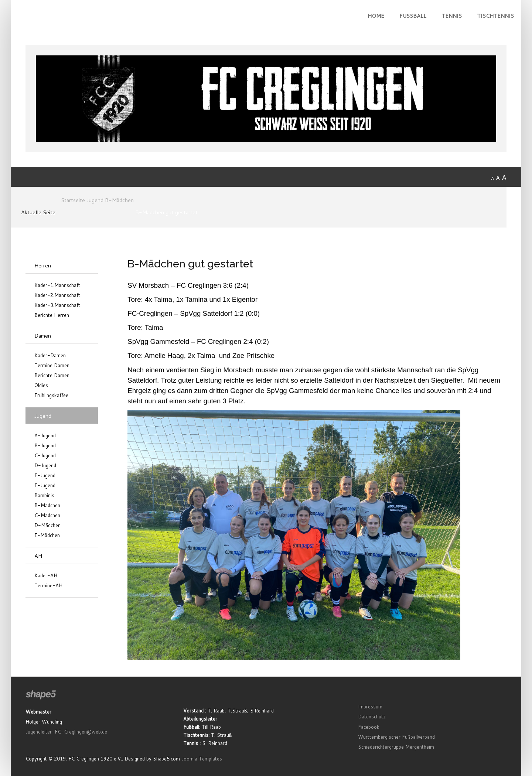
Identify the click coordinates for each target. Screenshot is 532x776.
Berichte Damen (52, 375)
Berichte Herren (52, 315)
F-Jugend (45, 486)
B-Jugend (45, 446)
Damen (43, 336)
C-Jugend (45, 456)
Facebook (369, 727)
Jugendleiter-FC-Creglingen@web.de (66, 732)
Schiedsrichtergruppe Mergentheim (396, 747)
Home (376, 16)
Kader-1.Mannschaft (57, 285)
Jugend (43, 416)
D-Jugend (45, 466)
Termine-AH (48, 586)
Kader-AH (46, 576)
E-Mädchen (47, 535)
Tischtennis (495, 16)
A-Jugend (45, 436)
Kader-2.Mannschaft (57, 295)
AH (38, 556)
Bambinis (44, 495)
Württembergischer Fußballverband (396, 737)
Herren (43, 265)
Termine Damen (52, 365)
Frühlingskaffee (51, 395)
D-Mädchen (47, 525)
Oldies (41, 385)
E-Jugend (45, 476)
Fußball (413, 16)
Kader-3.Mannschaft (57, 305)
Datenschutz (372, 717)
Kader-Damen (50, 355)
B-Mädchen (47, 505)
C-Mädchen (47, 515)
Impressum (370, 707)
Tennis (452, 16)
